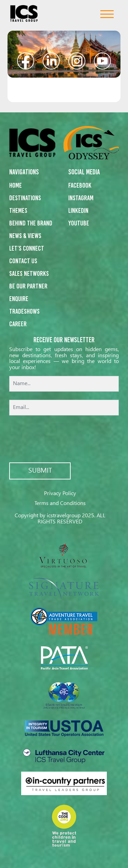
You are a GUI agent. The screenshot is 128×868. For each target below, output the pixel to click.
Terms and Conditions (60, 503)
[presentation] (64, 440)
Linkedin (78, 210)
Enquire (19, 299)
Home (16, 185)
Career (18, 324)
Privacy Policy (60, 494)
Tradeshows (24, 311)
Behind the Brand (31, 223)
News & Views (25, 236)
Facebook (80, 185)
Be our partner (28, 286)
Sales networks (29, 273)
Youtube (79, 223)
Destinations (25, 198)
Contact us (23, 261)
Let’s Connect (27, 248)
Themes (18, 210)
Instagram (81, 198)
